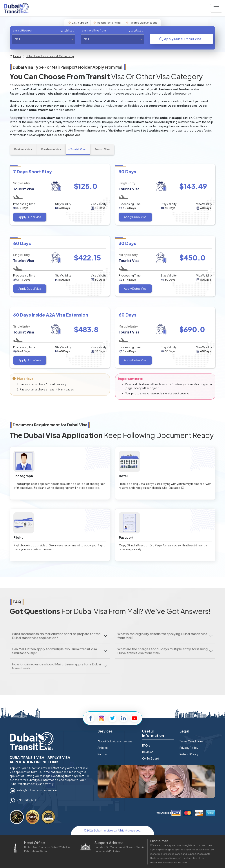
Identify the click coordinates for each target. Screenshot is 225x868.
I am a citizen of (44, 31)
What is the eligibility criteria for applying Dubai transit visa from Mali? (162, 636)
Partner (102, 754)
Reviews (148, 752)
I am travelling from (112, 31)
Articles (103, 748)
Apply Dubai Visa (30, 217)
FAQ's (146, 745)
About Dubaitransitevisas (115, 741)
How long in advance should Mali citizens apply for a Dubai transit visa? (56, 666)
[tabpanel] (112, 266)
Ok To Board (151, 758)
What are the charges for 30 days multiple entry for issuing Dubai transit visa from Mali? (162, 651)
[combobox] (44, 39)
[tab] (23, 150)
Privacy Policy (189, 748)
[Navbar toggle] (216, 8)
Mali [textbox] (17, 39)
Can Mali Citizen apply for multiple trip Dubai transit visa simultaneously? (54, 651)
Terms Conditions (191, 741)
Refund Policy (189, 754)
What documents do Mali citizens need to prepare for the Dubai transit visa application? (56, 636)
